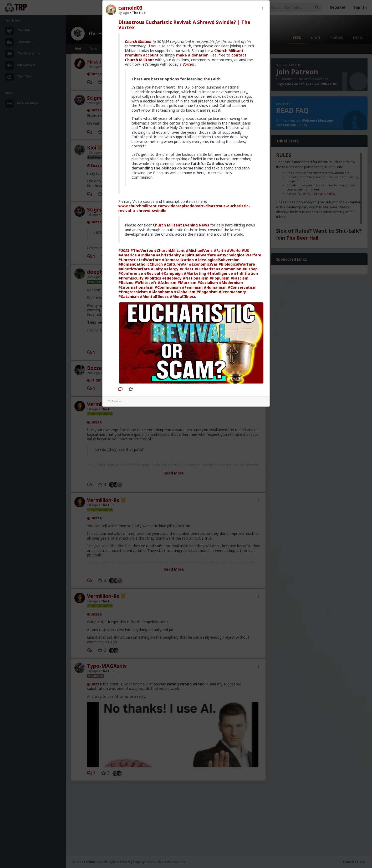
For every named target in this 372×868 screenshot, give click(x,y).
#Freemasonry (232, 292)
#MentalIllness (154, 296)
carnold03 (130, 8)
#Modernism (231, 283)
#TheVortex (142, 250)
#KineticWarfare (134, 269)
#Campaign (172, 273)
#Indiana (146, 255)
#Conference (131, 273)
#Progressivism (133, 292)
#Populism (220, 278)
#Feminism (192, 287)
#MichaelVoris (199, 250)
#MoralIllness (183, 296)
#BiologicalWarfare (237, 264)
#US (245, 250)
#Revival (152, 273)
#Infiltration (246, 273)
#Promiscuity (131, 278)
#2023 (124, 250)
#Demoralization (178, 260)
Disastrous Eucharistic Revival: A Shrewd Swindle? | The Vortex (184, 25)
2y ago (124, 13)
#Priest (187, 269)
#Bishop (250, 269)
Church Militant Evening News (181, 225)
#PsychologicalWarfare (239, 255)
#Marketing (195, 273)
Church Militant (138, 41)
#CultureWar (176, 264)
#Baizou (126, 283)
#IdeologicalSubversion (217, 260)
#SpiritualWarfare (199, 255)
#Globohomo (161, 292)
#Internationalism (136, 287)
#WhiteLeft (146, 283)
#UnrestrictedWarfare (140, 260)
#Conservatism (242, 287)
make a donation (192, 55)
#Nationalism (196, 278)
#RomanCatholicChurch (141, 264)
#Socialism (208, 283)
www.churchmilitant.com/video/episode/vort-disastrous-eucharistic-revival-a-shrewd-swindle (184, 208)
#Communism (168, 287)
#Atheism (167, 283)
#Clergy (171, 269)
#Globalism (185, 292)
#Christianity (169, 255)
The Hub (138, 13)
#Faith (220, 250)
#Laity (157, 269)
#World (234, 250)
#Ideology (172, 278)
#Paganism (207, 292)
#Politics (153, 278)
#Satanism (129, 296)
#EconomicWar (203, 264)
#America (128, 255)
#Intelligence (220, 273)
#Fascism (239, 278)
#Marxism (187, 283)
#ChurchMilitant (169, 250)
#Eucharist (205, 269)
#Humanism (215, 287)
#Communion (229, 269)
